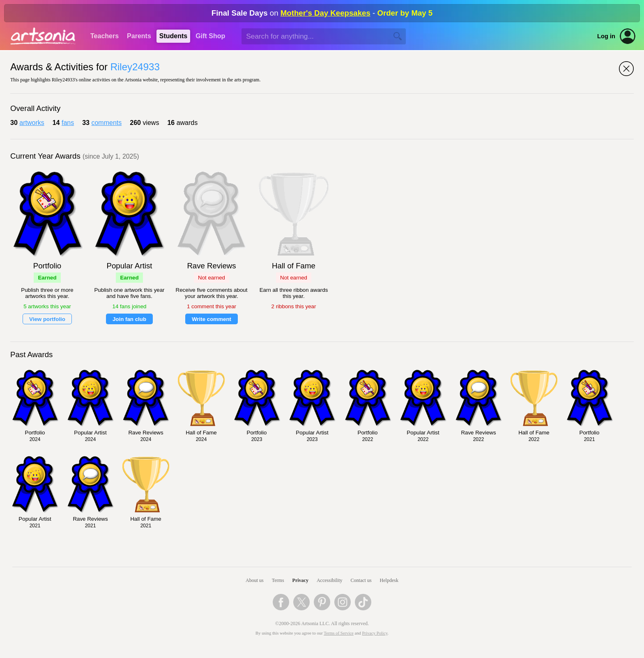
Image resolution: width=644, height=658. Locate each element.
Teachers (105, 36)
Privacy (300, 580)
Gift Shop (210, 36)
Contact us (361, 580)
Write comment (212, 319)
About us (255, 580)
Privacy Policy (375, 633)
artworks (32, 123)
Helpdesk (389, 580)
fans (68, 123)
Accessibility (330, 580)
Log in (606, 36)
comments (106, 123)
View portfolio (47, 319)
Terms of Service (339, 633)
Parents (139, 36)
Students (173, 36)
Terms (278, 580)
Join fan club (129, 319)
